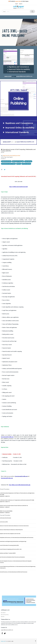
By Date (3, 617)
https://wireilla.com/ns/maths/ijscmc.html (12, 156)
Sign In (17, 4)
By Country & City (5, 615)
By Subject (3, 613)
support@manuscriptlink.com (7, 630)
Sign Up (21, 4)
